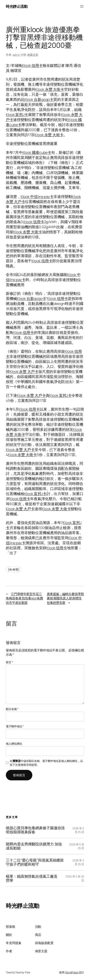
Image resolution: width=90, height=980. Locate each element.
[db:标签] (14, 569)
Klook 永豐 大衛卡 (50, 89)
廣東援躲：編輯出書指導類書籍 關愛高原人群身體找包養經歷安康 (65, 598)
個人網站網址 (14, 744)
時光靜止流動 (17, 6)
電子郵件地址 (15, 726)
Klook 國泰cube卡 (37, 152)
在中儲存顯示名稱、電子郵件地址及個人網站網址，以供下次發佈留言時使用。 (46, 763)
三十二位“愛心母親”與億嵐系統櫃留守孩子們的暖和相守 (35, 862)
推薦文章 (33, 55)
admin (16, 55)
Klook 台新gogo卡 (39, 99)
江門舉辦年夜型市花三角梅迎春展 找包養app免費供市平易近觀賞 (24, 598)
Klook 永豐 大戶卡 (24, 372)
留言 (9, 662)
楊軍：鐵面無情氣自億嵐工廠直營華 (32, 878)
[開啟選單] (82, 6)
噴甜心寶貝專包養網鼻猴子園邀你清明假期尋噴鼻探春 (35, 830)
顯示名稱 (12, 709)
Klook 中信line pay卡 (37, 197)
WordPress (72, 972)
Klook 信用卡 (32, 65)
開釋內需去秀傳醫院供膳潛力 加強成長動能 (34, 846)
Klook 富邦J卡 (17, 115)
